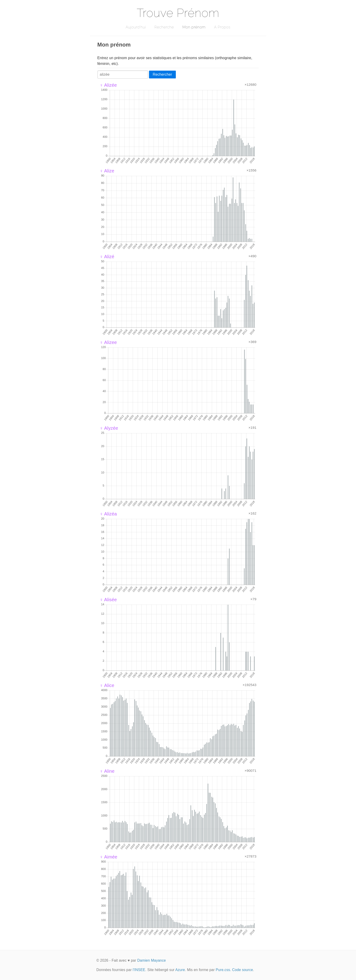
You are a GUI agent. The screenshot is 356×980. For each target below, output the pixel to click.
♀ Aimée (109, 857)
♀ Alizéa (108, 514)
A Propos (222, 27)
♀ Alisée (108, 600)
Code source (243, 970)
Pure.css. (223, 970)
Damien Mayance (152, 960)
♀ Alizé (107, 257)
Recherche (164, 27)
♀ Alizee (108, 342)
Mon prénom (194, 27)
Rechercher (162, 74)
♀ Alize (107, 171)
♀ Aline (107, 771)
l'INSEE (139, 970)
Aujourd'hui (136, 27)
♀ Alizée (108, 85)
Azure (180, 970)
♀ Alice (107, 685)
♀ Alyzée (109, 428)
